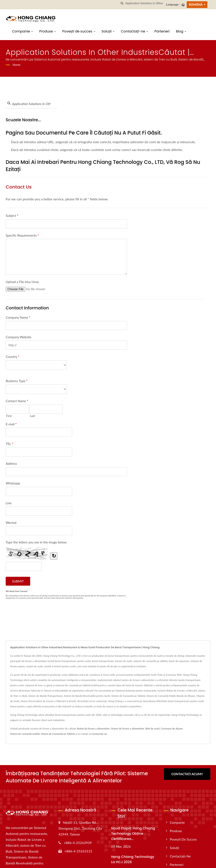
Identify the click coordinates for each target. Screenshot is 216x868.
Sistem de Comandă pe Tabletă (58, 734)
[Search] (144, 3)
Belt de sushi (153, 728)
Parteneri (162, 31)
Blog (181, 31)
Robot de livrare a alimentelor (93, 728)
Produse (48, 31)
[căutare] (122, 3)
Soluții (108, 31)
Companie (22, 31)
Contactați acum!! (187, 774)
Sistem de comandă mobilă (25, 734)
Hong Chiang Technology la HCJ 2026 (133, 859)
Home (17, 65)
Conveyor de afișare (172, 728)
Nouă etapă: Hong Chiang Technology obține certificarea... (133, 834)
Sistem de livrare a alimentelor (128, 728)
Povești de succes (79, 31)
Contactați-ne (134, 31)
